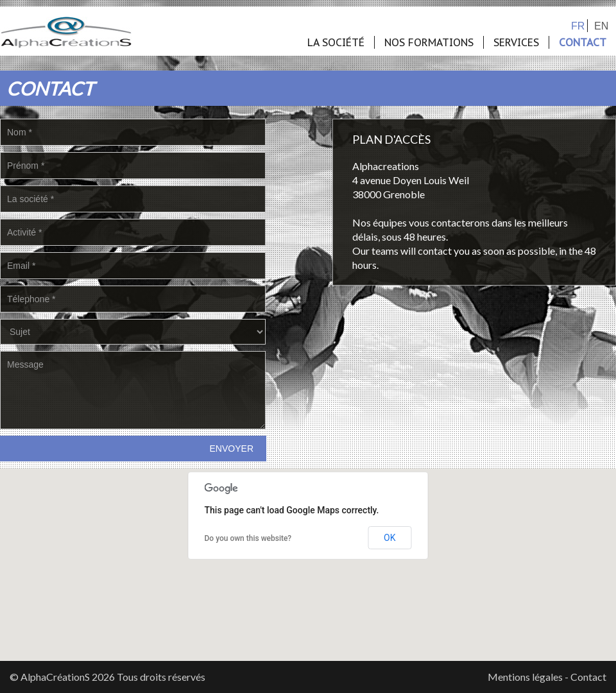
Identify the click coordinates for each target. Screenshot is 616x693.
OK (389, 538)
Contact (583, 42)
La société (336, 42)
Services (516, 42)
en (601, 26)
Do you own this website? (248, 538)
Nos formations (429, 42)
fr (578, 26)
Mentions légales (525, 677)
